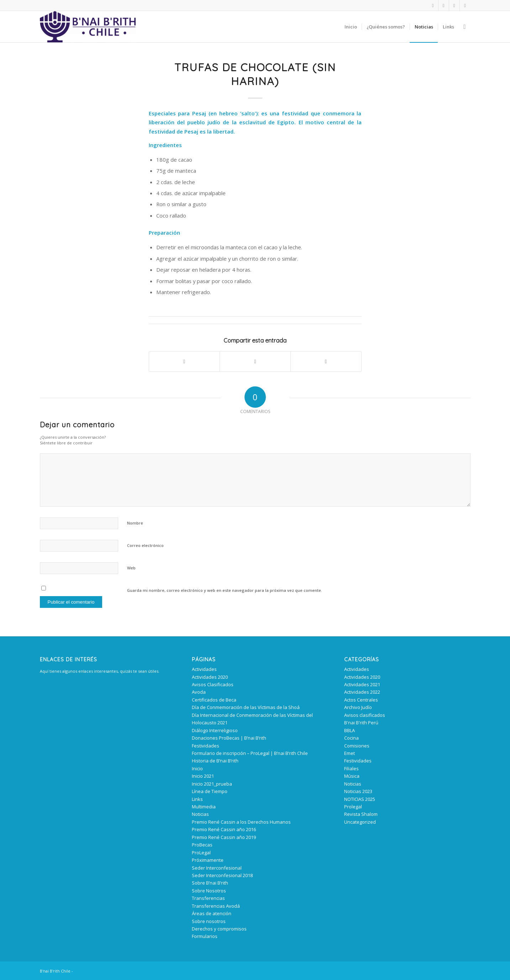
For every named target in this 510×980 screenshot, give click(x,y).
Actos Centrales (361, 700)
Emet (349, 753)
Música (352, 776)
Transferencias (208, 898)
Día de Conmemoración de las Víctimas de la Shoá (246, 707)
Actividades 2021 (362, 684)
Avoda (199, 692)
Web (131, 568)
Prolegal (353, 807)
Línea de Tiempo (210, 791)
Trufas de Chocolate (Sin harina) (255, 74)
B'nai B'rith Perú (361, 723)
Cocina (351, 738)
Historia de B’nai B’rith (215, 761)
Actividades (204, 669)
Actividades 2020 (210, 677)
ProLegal (201, 853)
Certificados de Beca (214, 700)
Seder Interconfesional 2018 (222, 875)
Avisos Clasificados (213, 684)
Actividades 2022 (362, 692)
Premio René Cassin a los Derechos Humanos (241, 822)
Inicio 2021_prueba (212, 784)
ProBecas (202, 845)
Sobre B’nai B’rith (210, 883)
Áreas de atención (212, 913)
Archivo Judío (358, 707)
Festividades (206, 746)
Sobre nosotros (209, 921)
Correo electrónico (145, 545)
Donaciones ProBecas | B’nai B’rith (229, 738)
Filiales (351, 768)
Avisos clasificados (365, 715)
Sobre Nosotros (209, 891)
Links (197, 799)
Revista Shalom (361, 814)
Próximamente (208, 860)
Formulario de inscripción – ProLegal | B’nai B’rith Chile (250, 753)
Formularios (205, 936)
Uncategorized (360, 822)
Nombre (135, 523)
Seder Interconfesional (217, 868)
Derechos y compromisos (219, 929)
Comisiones (357, 746)
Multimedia (204, 807)
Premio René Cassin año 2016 (224, 829)
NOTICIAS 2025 (360, 799)
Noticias (200, 814)
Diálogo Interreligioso (215, 730)
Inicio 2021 (203, 776)
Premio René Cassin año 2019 (224, 837)
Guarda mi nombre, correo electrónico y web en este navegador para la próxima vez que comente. (225, 590)
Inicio (197, 768)
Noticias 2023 (358, 791)
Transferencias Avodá (216, 906)
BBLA (349, 730)
